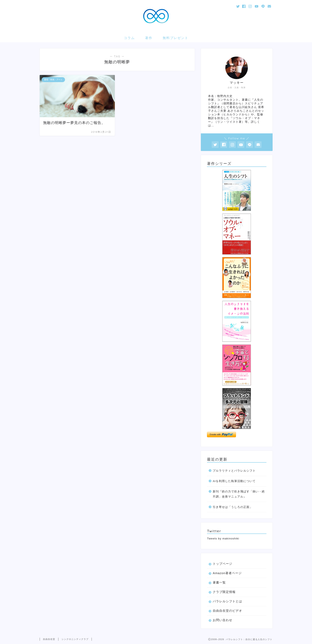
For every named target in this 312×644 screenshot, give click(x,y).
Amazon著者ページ (227, 573)
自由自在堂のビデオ (227, 611)
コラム (129, 38)
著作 (149, 38)
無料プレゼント (176, 38)
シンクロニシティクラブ (75, 639)
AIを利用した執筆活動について (234, 481)
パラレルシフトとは (227, 601)
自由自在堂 (49, 639)
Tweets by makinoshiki (223, 539)
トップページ (223, 564)
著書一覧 (219, 582)
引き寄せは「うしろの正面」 (233, 507)
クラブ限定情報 (224, 592)
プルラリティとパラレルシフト (234, 471)
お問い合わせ (223, 620)
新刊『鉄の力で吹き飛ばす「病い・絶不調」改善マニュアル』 (239, 494)
